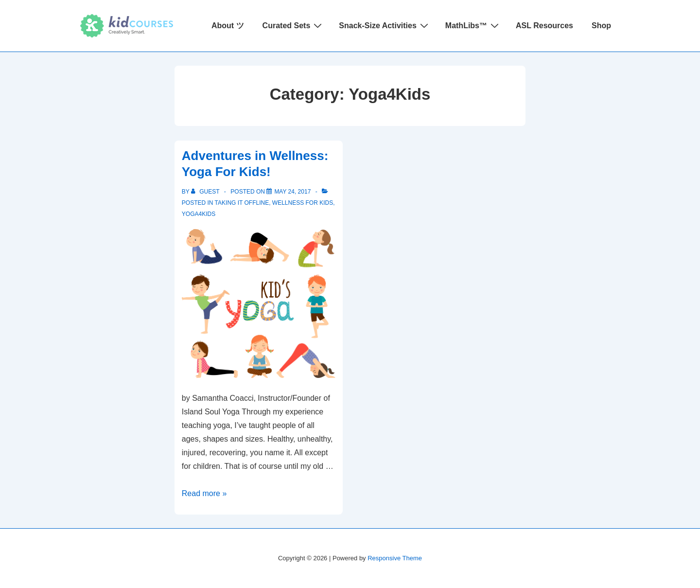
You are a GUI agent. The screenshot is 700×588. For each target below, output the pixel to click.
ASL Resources (544, 26)
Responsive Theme (395, 558)
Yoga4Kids (199, 214)
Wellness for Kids (303, 203)
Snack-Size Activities (385, 25)
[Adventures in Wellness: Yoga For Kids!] (292, 192)
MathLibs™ (473, 25)
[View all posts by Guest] (206, 192)
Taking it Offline (242, 203)
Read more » (204, 493)
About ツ (228, 26)
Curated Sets (294, 25)
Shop (601, 26)
